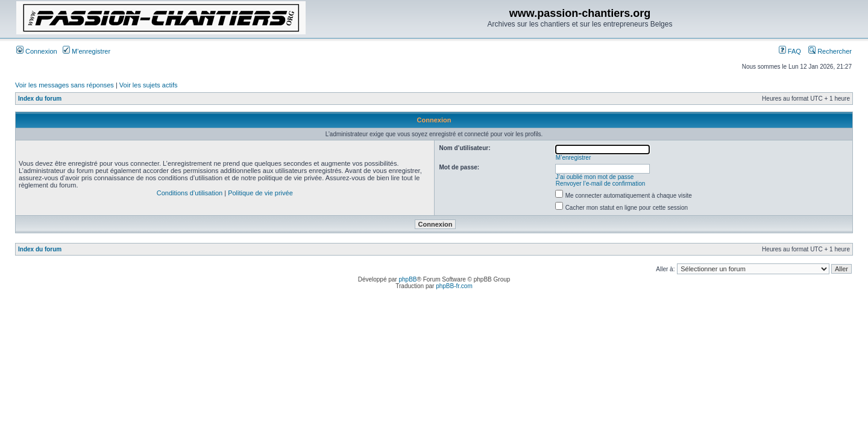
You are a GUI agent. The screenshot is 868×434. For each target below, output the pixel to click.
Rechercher (830, 51)
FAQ (790, 51)
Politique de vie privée (260, 193)
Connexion (37, 51)
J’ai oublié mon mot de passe (595, 177)
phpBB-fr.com (454, 286)
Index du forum (40, 99)
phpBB (407, 279)
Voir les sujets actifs (149, 85)
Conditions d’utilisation (190, 193)
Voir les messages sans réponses (64, 85)
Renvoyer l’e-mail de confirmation (600, 184)
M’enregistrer (86, 51)
